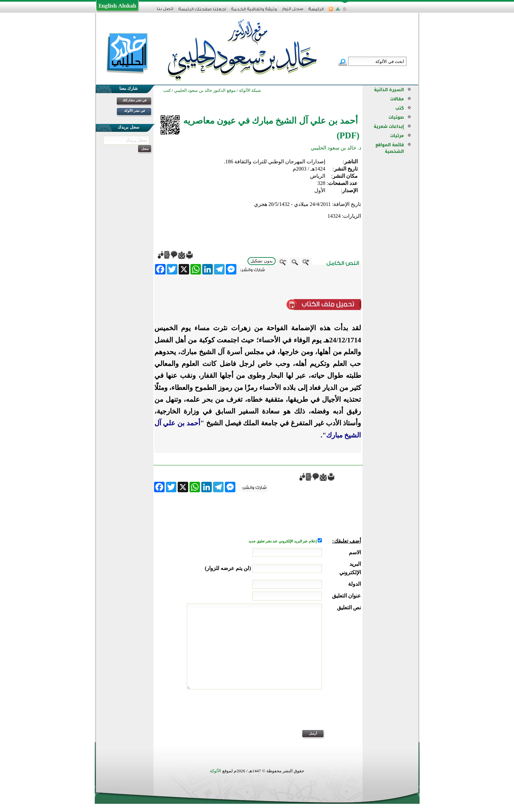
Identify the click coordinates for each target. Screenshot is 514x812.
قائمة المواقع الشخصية (390, 148)
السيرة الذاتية (389, 90)
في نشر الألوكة (135, 111)
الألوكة (216, 771)
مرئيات (397, 136)
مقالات (397, 99)
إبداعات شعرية (389, 126)
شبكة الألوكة (250, 90)
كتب (400, 108)
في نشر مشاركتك (134, 100)
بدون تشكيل (262, 261)
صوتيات (396, 117)
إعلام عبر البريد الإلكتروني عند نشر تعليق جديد (283, 541)
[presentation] (311, 714)
